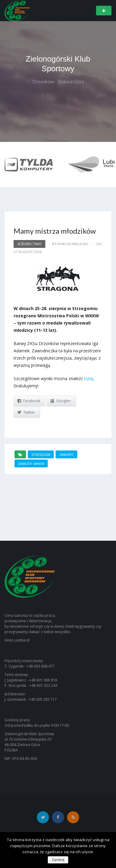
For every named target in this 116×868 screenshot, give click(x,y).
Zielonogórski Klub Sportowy (58, 64)
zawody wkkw (31, 464)
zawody (66, 455)
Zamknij (58, 860)
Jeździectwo (29, 244)
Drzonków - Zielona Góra (58, 81)
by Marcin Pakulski (70, 244)
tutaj (89, 378)
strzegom (41, 455)
